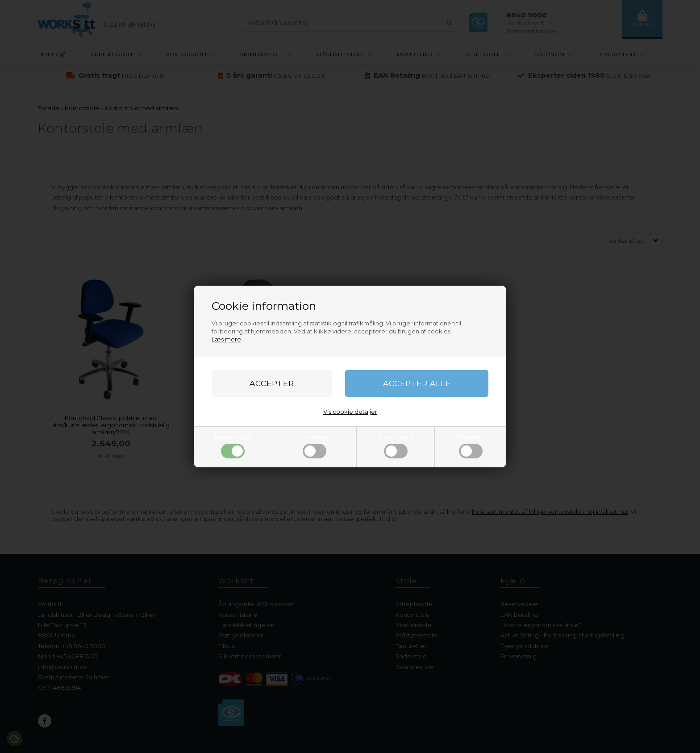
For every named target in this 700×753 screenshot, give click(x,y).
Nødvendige (233, 446)
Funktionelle (396, 446)
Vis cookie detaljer (350, 412)
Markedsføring (315, 446)
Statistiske (471, 446)
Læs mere (226, 339)
